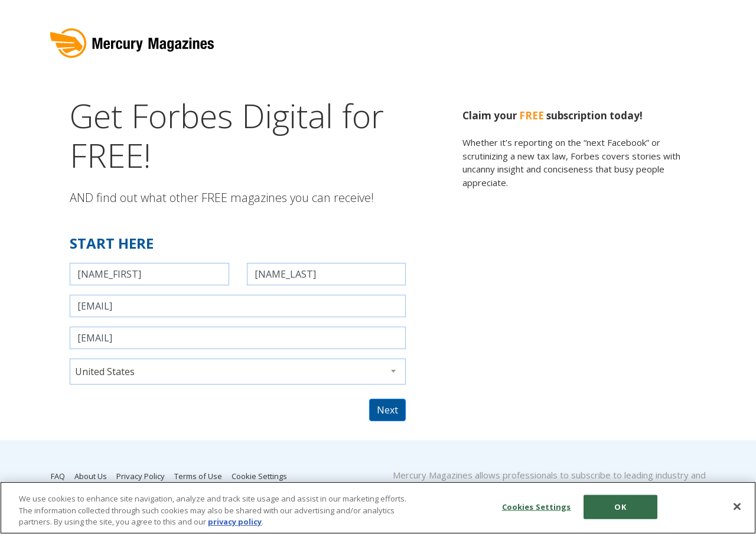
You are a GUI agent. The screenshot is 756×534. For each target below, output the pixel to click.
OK (620, 506)
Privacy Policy (141, 476)
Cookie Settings (259, 476)
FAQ (58, 476)
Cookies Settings (537, 506)
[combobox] (238, 372)
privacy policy (235, 522)
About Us (91, 476)
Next (387, 410)
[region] (378, 508)
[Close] (737, 506)
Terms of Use (198, 476)
